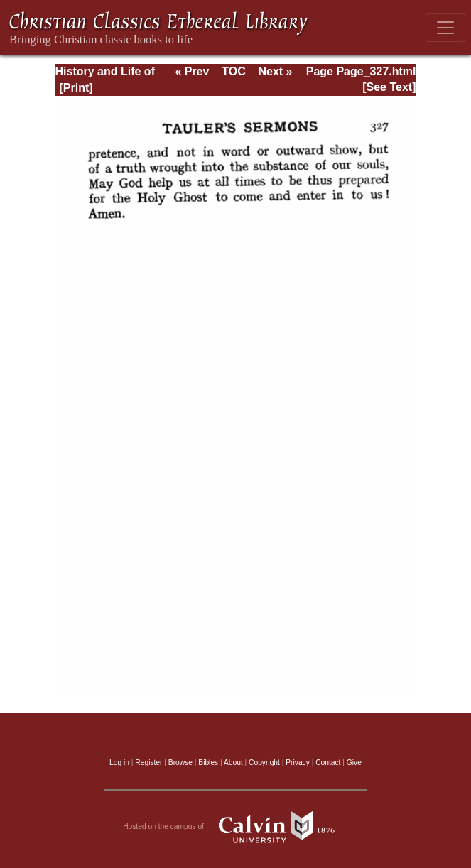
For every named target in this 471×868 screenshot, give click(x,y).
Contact (328, 763)
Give (354, 763)
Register (148, 763)
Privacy (298, 763)
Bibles (208, 763)
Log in (119, 763)
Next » (275, 71)
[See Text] (389, 87)
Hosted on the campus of (235, 827)
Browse (180, 763)
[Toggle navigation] (445, 28)
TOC (233, 71)
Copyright (264, 763)
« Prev (192, 71)
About (233, 763)
